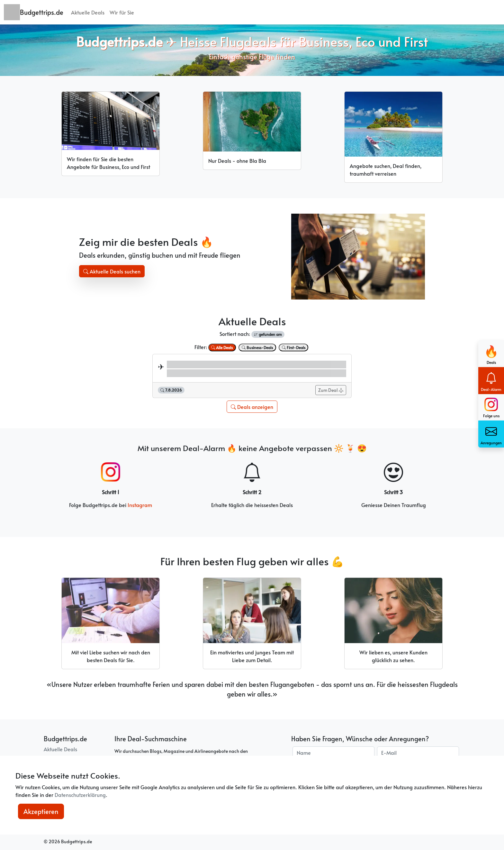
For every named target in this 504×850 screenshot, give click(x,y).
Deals (491, 353)
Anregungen (491, 434)
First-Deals (294, 347)
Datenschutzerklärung (80, 795)
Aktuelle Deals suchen (112, 271)
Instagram (140, 505)
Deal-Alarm (491, 380)
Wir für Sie (122, 12)
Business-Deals (257, 347)
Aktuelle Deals (88, 12)
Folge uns (491, 408)
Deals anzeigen (252, 407)
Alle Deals (222, 347)
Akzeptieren (41, 811)
